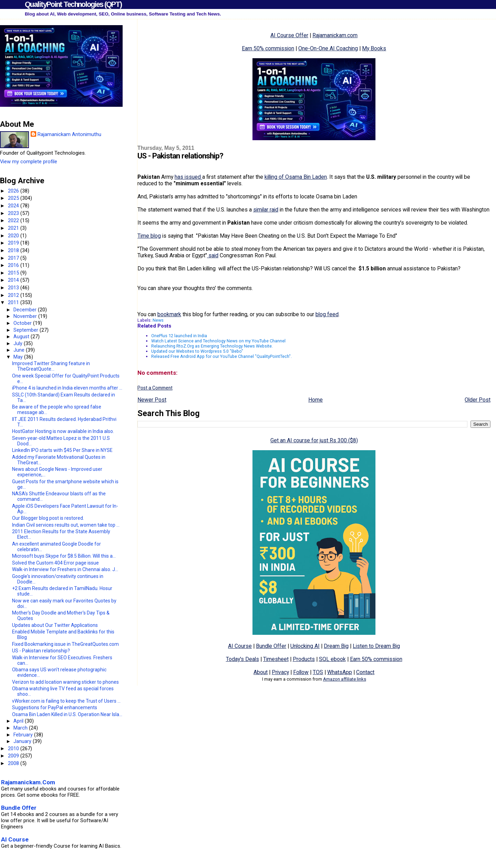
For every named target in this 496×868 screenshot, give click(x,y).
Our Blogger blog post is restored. (48, 518)
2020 (14, 236)
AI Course (240, 646)
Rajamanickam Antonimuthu (69, 134)
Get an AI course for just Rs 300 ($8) (314, 440)
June (20, 350)
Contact (365, 672)
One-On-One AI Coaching (328, 48)
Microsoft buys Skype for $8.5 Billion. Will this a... (64, 556)
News (158, 320)
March (21, 728)
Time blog (149, 236)
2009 (14, 756)
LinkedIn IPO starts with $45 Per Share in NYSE (62, 450)
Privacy (280, 672)
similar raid (266, 210)
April (19, 721)
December (26, 310)
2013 (14, 288)
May (19, 357)
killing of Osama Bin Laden (296, 177)
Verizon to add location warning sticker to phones (65, 682)
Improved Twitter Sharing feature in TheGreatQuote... (51, 366)
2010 (14, 748)
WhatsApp (340, 672)
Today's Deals (242, 659)
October (23, 323)
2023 (14, 213)
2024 (14, 206)
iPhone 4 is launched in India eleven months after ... (67, 388)
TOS (318, 672)
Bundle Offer (271, 646)
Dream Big (336, 646)
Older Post (478, 400)
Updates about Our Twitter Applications (55, 625)
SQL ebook (332, 659)
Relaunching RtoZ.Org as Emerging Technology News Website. (212, 346)
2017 (14, 258)
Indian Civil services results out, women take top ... (66, 525)
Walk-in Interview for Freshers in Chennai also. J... (65, 569)
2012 (14, 295)
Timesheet (276, 659)
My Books (374, 48)
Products (304, 659)
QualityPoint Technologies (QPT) (73, 4)
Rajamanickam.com (335, 35)
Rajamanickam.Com (28, 782)
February (24, 735)
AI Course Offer (289, 35)
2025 (14, 198)
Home (316, 400)
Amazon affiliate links (345, 679)
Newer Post (152, 400)
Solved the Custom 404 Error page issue (55, 563)
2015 (14, 273)
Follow (301, 672)
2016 (14, 265)
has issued (188, 177)
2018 (14, 250)
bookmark (169, 314)
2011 (14, 302)
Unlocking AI (305, 646)
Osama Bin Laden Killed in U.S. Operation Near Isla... (67, 714)
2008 (14, 763)
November (26, 316)
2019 (14, 243)
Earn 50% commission (268, 48)
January (23, 741)
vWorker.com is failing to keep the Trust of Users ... (66, 701)
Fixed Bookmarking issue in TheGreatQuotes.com (65, 644)
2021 (14, 228)
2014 (14, 280)
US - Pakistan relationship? (41, 651)
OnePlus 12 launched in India (179, 336)
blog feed (327, 314)
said (213, 255)
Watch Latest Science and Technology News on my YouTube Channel (218, 341)
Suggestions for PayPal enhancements (55, 707)
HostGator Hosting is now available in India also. (63, 431)
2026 (14, 191)
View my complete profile (29, 162)
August (22, 337)
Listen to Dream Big (376, 646)
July (19, 343)
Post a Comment (155, 388)
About (261, 672)
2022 (14, 220)
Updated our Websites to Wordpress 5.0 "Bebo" (197, 351)
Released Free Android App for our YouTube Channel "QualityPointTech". (221, 356)
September (27, 330)
